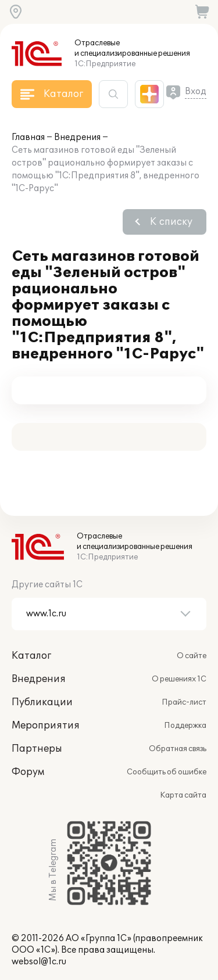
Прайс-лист (184, 702)
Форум (28, 772)
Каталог (31, 656)
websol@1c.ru (39, 962)
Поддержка (185, 726)
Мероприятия (46, 726)
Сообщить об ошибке (167, 772)
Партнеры (37, 749)
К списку (171, 222)
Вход (196, 91)
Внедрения (77, 137)
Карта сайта (183, 795)
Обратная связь (178, 749)
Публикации (42, 702)
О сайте (192, 656)
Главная (28, 137)
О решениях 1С (179, 679)
